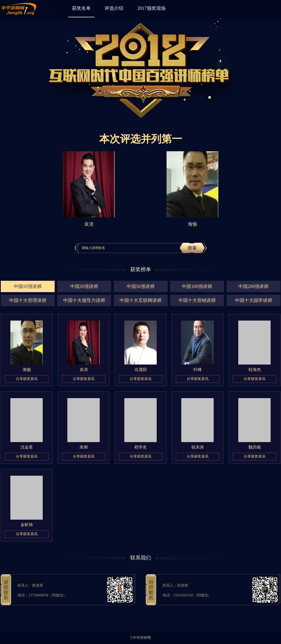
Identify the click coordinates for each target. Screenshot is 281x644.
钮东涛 (198, 447)
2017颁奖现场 (152, 8)
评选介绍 (114, 8)
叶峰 (198, 370)
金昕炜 (27, 525)
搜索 (192, 248)
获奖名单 (81, 8)
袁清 (84, 370)
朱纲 (84, 447)
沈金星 (27, 447)
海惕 (27, 370)
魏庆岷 (255, 447)
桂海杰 (255, 370)
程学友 (141, 447)
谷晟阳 (141, 370)
